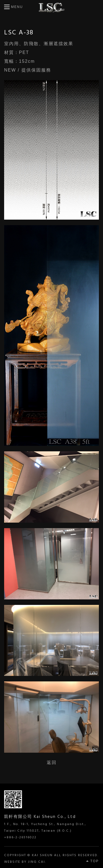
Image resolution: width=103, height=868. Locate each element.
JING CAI (37, 862)
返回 (52, 762)
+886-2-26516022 (20, 837)
